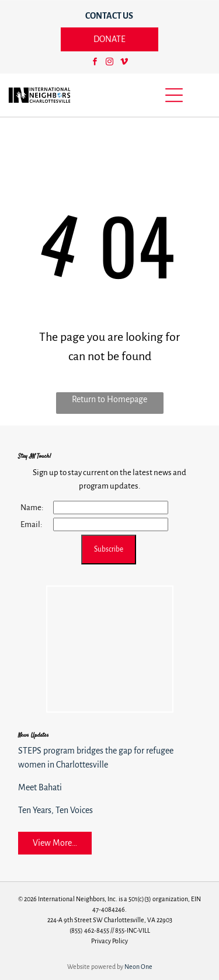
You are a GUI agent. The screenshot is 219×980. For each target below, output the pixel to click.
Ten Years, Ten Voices (55, 810)
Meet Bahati (40, 787)
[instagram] (109, 63)
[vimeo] (124, 63)
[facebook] (95, 63)
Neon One (138, 967)
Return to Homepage (109, 399)
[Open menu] (174, 95)
